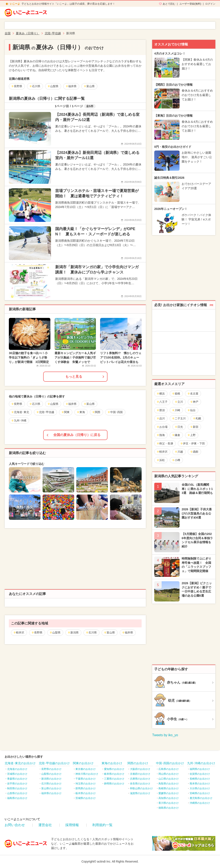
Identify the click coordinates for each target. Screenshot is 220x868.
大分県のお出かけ (200, 788)
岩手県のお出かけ (17, 784)
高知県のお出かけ (169, 798)
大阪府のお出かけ (140, 769)
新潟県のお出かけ (51, 779)
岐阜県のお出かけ (114, 774)
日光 (179, 427)
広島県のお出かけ (169, 769)
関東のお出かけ (83, 763)
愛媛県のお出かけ (169, 793)
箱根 (176, 394)
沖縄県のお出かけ (200, 803)
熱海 (161, 435)
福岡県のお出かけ (200, 769)
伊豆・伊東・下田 (192, 443)
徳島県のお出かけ (169, 808)
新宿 (194, 427)
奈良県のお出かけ (140, 784)
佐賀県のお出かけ (200, 774)
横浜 (161, 394)
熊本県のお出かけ (200, 784)
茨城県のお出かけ (86, 798)
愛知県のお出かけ (114, 769)
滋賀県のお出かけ (140, 793)
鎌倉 (176, 435)
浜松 (161, 460)
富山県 (109, 633)
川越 (179, 452)
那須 (161, 410)
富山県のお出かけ (51, 788)
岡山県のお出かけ (169, 774)
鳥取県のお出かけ (169, 784)
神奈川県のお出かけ (87, 774)
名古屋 (193, 394)
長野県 (37, 633)
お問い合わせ (15, 825)
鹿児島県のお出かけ (201, 798)
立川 (179, 402)
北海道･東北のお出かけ (20, 763)
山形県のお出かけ (17, 793)
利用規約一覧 (102, 825)
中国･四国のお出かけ (170, 763)
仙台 (191, 410)
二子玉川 (179, 418)
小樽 (176, 460)
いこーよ (15, 4)
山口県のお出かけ (169, 779)
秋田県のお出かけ (17, 788)
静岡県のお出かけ (114, 784)
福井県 (127, 633)
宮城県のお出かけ (17, 774)
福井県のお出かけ (51, 793)
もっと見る (74, 377)
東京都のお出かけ (86, 769)
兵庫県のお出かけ (140, 779)
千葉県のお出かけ (86, 779)
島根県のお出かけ (169, 788)
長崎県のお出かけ (200, 779)
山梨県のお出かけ (51, 774)
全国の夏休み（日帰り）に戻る (77, 435)
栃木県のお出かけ (86, 793)
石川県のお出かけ (51, 784)
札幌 (197, 418)
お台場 (162, 427)
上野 (191, 435)
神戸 (194, 402)
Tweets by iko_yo (165, 735)
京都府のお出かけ (140, 774)
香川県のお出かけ (169, 803)
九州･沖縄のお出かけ (201, 763)
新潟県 (73, 633)
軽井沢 (19, 633)
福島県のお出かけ (17, 798)
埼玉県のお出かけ (86, 784)
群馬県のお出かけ (86, 788)
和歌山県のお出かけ (141, 788)
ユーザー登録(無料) (190, 4)
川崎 (176, 410)
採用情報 (72, 825)
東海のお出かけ (112, 763)
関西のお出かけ (138, 763)
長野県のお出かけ (51, 769)
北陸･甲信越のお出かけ (54, 763)
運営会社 (45, 825)
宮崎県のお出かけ (200, 793)
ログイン (210, 4)
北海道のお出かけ (17, 769)
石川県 (91, 633)
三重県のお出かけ (114, 779)
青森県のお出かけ (17, 779)
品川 (161, 418)
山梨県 (55, 633)
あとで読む (169, 4)
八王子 (162, 402)
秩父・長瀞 (165, 443)
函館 (194, 452)
